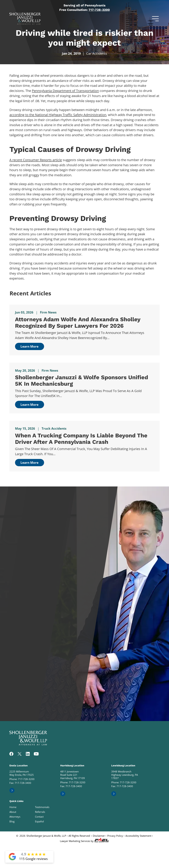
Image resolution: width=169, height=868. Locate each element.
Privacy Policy (115, 836)
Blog (12, 821)
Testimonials (42, 807)
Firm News (48, 312)
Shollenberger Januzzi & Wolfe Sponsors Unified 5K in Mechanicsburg (82, 381)
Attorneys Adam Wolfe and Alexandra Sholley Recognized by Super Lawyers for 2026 (78, 323)
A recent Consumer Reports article (36, 160)
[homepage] (28, 744)
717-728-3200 (99, 10)
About (13, 812)
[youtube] (36, 754)
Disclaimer (99, 836)
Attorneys (15, 817)
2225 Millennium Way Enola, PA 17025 (22, 773)
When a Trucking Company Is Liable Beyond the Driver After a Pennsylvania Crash (81, 439)
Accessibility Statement (138, 836)
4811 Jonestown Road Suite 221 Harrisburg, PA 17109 (73, 775)
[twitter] (19, 754)
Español (39, 821)
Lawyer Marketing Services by (84, 840)
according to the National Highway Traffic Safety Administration (58, 115)
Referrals (40, 812)
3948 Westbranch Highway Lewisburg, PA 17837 (125, 775)
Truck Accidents (54, 428)
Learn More (29, 346)
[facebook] (11, 754)
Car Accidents (97, 53)
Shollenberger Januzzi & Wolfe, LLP (46, 836)
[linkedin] (28, 754)
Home (13, 807)
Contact (39, 817)
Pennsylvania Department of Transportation (65, 91)
